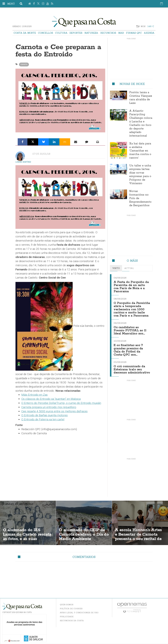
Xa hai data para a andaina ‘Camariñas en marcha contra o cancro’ (140, 151)
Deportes (76, 33)
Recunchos (108, 33)
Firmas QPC (134, 33)
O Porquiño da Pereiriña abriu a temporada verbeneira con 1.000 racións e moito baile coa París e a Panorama (132, 308)
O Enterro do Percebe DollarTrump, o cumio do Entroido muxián (61, 403)
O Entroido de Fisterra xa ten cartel (43, 419)
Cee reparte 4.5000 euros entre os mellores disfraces (54, 411)
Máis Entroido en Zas (34, 395)
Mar (121, 33)
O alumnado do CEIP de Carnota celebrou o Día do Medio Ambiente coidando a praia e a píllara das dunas (82, 536)
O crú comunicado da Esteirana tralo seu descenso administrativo (132, 367)
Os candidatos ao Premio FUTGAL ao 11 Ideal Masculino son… (130, 329)
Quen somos (67, 602)
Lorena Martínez (23, 162)
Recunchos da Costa (72, 618)
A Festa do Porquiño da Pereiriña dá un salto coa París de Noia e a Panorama (131, 286)
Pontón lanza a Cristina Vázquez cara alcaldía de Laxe (141, 98)
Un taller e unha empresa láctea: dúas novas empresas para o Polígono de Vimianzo (140, 175)
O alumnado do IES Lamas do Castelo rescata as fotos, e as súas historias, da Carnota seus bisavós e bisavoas (28, 536)
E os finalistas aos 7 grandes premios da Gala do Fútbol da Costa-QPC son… (128, 348)
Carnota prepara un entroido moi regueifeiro (49, 407)
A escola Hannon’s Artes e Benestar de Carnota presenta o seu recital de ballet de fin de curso (139, 534)
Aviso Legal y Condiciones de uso (79, 610)
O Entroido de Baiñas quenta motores (45, 415)
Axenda (149, 33)
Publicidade (67, 614)
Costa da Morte (25, 33)
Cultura (61, 33)
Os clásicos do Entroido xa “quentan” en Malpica (51, 399)
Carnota (24, 64)
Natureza (91, 33)
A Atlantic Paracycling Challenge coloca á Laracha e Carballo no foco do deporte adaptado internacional (141, 123)
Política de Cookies (71, 606)
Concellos (46, 33)
